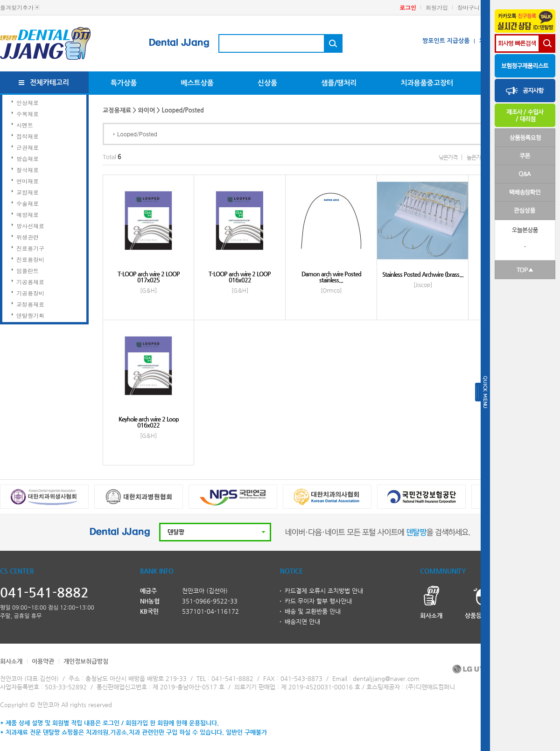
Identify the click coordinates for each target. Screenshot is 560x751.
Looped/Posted (137, 134)
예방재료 (28, 214)
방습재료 (28, 158)
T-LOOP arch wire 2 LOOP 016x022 (240, 277)
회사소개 (11, 661)
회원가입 (437, 7)
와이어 (147, 110)
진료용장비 (30, 259)
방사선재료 (30, 226)
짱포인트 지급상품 (446, 41)
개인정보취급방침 (86, 661)
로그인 (408, 7)
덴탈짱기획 (30, 315)
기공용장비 (30, 293)
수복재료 (28, 114)
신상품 (267, 83)
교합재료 (28, 192)
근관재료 (28, 147)
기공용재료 (30, 282)
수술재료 (28, 203)
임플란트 (28, 270)
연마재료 (28, 181)
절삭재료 (28, 170)
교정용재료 (30, 304)
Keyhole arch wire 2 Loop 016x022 (149, 422)
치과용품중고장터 (427, 83)
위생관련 (28, 237)
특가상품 (124, 83)
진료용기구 (30, 248)
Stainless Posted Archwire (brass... (423, 274)
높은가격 (476, 157)
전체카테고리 (50, 82)
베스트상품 (197, 83)
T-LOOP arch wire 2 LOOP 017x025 (149, 277)
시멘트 (25, 125)
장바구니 (469, 7)
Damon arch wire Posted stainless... (331, 277)
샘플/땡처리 (339, 83)
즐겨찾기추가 (17, 7)
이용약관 (43, 661)
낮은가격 (448, 157)
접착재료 (28, 136)
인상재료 (28, 102)
